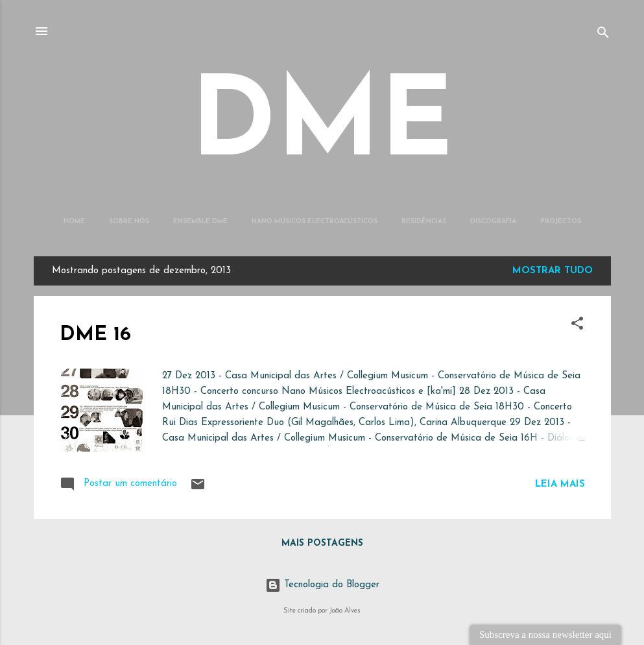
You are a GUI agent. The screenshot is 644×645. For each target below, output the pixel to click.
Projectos (561, 222)
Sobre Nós (129, 222)
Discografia (493, 222)
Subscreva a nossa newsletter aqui (545, 635)
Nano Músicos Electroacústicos (315, 222)
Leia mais (560, 484)
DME (322, 127)
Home (74, 222)
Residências (424, 222)
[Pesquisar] (603, 35)
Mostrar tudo (553, 271)
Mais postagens (322, 543)
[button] (577, 326)
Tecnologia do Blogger (322, 585)
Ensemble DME (200, 222)
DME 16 (95, 335)
